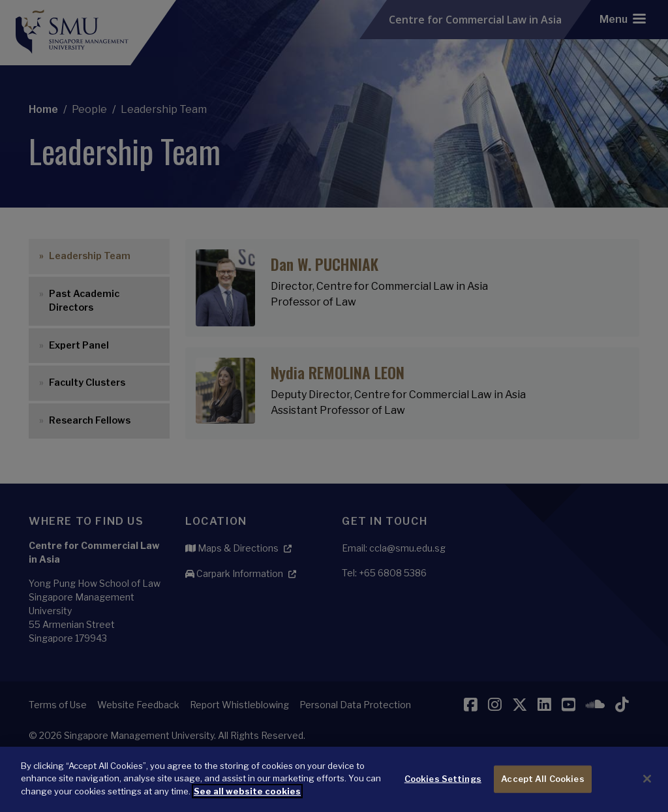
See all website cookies (247, 800)
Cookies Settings (443, 787)
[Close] (647, 788)
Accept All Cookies (542, 787)
